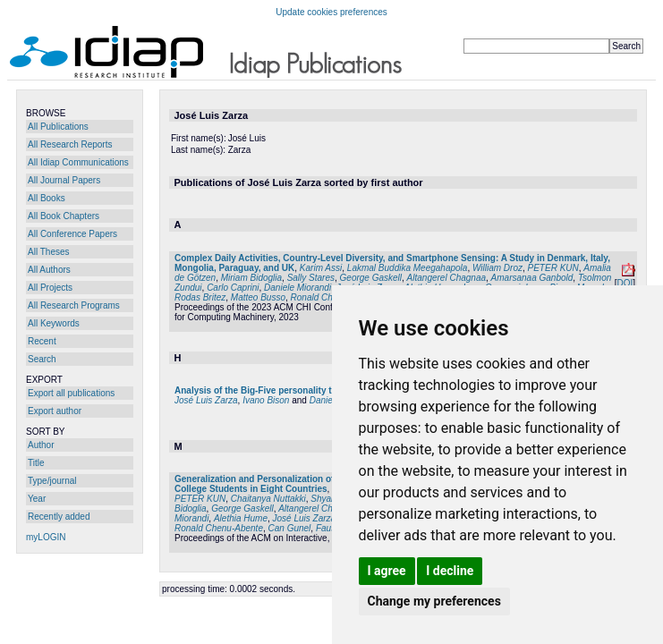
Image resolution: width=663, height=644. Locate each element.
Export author (55, 411)
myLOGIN (46, 537)
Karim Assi (321, 268)
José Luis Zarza (206, 400)
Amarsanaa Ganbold (532, 278)
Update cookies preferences (331, 12)
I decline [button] (450, 571)
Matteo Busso (258, 297)
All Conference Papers (72, 234)
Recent (42, 341)
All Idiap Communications (78, 162)
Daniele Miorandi (297, 288)
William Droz (497, 268)
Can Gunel (290, 528)
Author (41, 445)
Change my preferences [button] (434, 601)
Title (36, 463)
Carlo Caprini (233, 288)
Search (42, 359)
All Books (47, 198)
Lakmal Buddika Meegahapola (408, 268)
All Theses (49, 252)
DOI (625, 283)
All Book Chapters (64, 216)
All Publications (58, 127)
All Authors (49, 270)
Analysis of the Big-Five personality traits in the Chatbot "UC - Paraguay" (330, 390)
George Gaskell (371, 278)
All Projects (50, 288)
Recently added (59, 517)
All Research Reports (70, 144)
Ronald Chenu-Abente (219, 528)
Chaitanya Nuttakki (268, 499)
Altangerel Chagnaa (446, 278)
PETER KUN (553, 268)
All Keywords (54, 323)
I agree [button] (387, 571)
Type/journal (52, 481)
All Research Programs (74, 305)
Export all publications (71, 393)
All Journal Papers (64, 180)
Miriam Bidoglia (251, 278)
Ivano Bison (266, 400)
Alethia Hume (241, 518)
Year (37, 499)
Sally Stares (311, 278)
